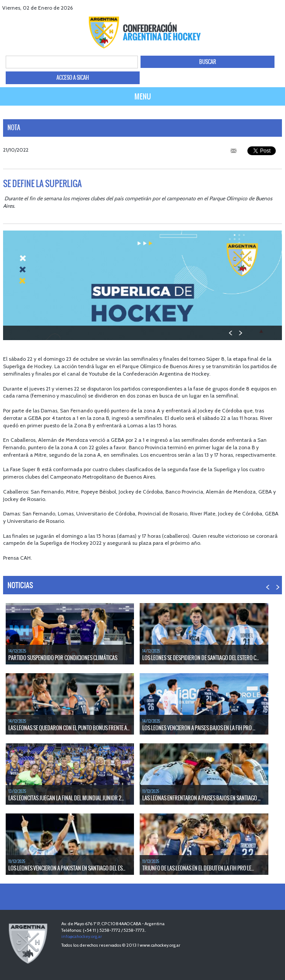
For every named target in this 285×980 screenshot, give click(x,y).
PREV (231, 333)
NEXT (240, 333)
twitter (255, 8)
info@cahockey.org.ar (82, 936)
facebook (245, 8)
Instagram (277, 8)
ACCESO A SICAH (73, 78)
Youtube (266, 8)
